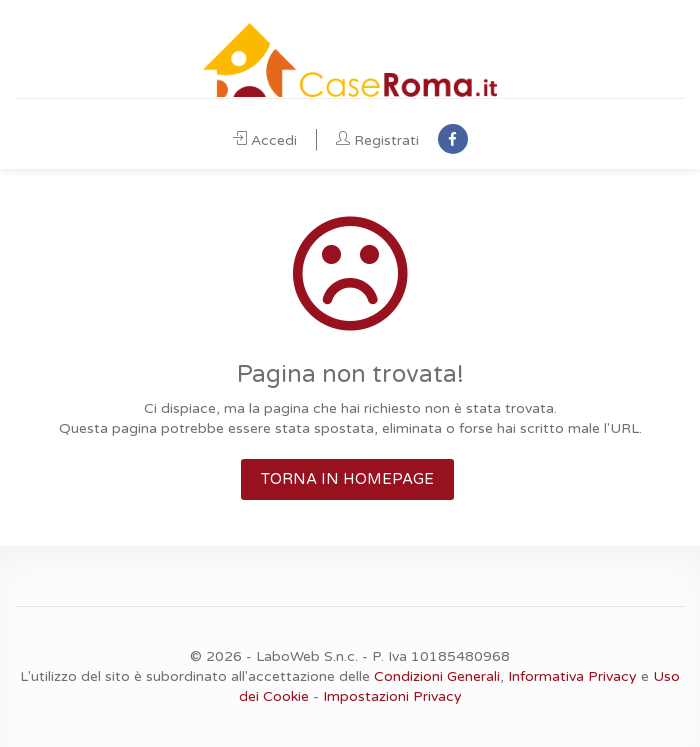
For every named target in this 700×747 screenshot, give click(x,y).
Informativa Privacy (572, 676)
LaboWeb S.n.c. (307, 656)
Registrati (377, 140)
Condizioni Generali (437, 676)
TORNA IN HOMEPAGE (347, 479)
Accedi (265, 140)
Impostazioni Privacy (392, 696)
